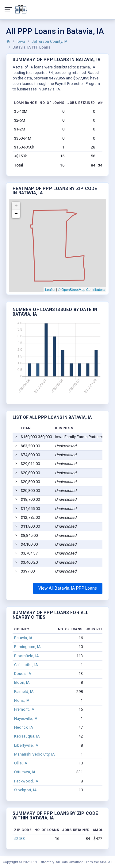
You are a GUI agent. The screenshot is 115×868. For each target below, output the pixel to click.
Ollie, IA (21, 763)
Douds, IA (23, 674)
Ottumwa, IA (25, 772)
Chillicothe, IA (26, 665)
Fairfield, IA (24, 692)
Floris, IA (22, 700)
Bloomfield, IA (27, 656)
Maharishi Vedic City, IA (34, 754)
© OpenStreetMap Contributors (81, 290)
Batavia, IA (23, 638)
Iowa (21, 41)
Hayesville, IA (26, 718)
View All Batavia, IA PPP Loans (68, 588)
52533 (19, 839)
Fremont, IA (24, 709)
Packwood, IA (26, 781)
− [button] (16, 214)
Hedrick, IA (24, 727)
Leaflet (50, 290)
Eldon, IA (22, 682)
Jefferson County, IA (50, 41)
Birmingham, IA (27, 647)
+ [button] (16, 206)
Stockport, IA (25, 790)
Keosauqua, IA (27, 736)
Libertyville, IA (26, 745)
